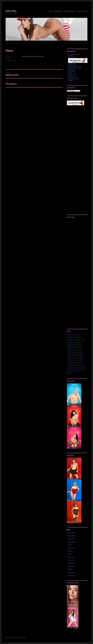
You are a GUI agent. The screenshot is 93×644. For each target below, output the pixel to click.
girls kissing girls (78, 342)
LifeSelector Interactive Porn (75, 68)
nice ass (76, 358)
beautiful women (72, 337)
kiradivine (70, 569)
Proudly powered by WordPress (19, 638)
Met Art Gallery (72, 71)
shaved (76, 368)
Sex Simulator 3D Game (74, 79)
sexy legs (75, 365)
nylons (75, 360)
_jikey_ (70, 545)
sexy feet (79, 363)
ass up (69, 335)
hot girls (74, 347)
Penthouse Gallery (72, 74)
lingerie (81, 353)
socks (69, 370)
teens (82, 370)
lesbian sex (75, 353)
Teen (79, 370)
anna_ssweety (72, 557)
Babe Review (71, 56)
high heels (70, 345)
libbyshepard (71, 539)
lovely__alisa (71, 560)
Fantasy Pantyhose (73, 57)
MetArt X (70, 73)
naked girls (70, 358)
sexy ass (74, 363)
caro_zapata (71, 563)
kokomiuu (71, 551)
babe (73, 335)
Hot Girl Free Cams (82, 11)
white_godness (72, 566)
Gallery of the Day (69, 11)
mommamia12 (71, 533)
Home (50, 11)
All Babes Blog (58, 11)
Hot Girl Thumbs (72, 65)
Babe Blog (11, 11)
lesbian (69, 353)
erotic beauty (77, 340)
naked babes (81, 355)
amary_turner (71, 572)
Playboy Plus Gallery (73, 77)
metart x (74, 355)
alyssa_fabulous (72, 542)
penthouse (81, 360)
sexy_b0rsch (71, 548)
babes (77, 335)
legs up (81, 350)
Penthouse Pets (72, 76)
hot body (81, 345)
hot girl (69, 347)
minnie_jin (71, 575)
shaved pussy (83, 368)
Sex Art (15, 60)
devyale (70, 554)
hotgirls (79, 347)
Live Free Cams (72, 70)
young (69, 373)
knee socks (75, 350)
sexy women (70, 368)
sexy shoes (81, 365)
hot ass (76, 345)
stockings (74, 370)
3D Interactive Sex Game (74, 54)
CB (69, 530)
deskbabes (70, 340)
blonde (79, 337)
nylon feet (70, 360)
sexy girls (70, 365)
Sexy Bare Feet (71, 80)
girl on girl (70, 342)
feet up (83, 340)
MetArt (69, 355)
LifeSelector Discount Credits (75, 67)
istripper (69, 350)
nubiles (81, 358)
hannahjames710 (72, 536)
